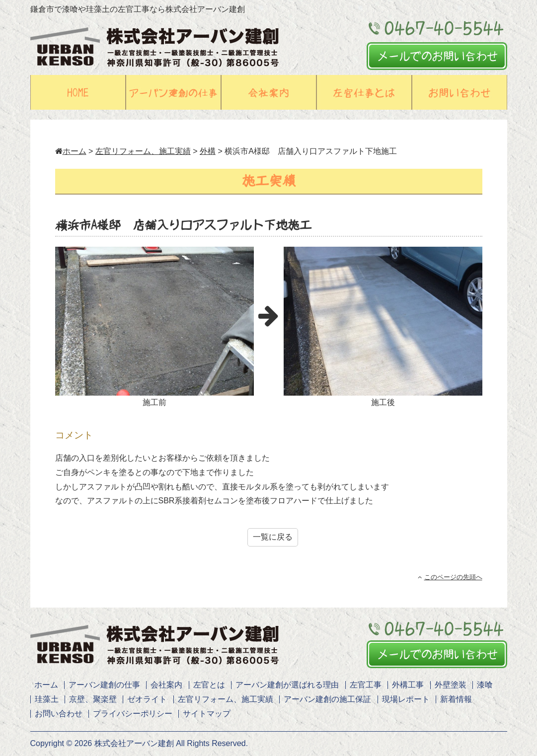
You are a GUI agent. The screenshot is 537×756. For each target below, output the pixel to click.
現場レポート (406, 699)
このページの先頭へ (450, 577)
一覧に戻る (273, 537)
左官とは (209, 685)
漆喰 (485, 685)
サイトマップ (207, 714)
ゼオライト (147, 699)
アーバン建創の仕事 (104, 685)
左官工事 (366, 685)
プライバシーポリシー (133, 714)
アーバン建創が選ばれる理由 (287, 685)
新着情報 (456, 699)
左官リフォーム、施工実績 (226, 699)
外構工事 (408, 685)
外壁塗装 (451, 685)
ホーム (71, 151)
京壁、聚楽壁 (93, 699)
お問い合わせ (59, 714)
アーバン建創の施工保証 (327, 699)
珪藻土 (47, 699)
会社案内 (166, 685)
